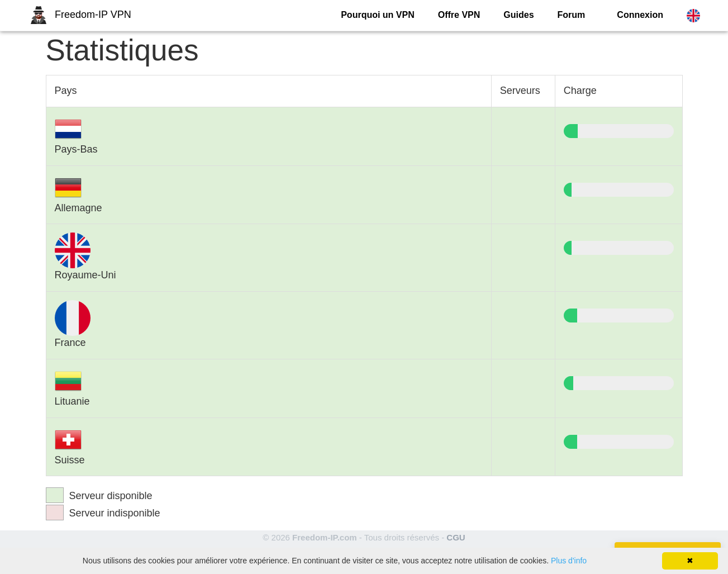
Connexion (640, 15)
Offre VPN (459, 15)
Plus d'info (569, 561)
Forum (572, 15)
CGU (456, 537)
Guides (518, 15)
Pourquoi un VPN (378, 15)
